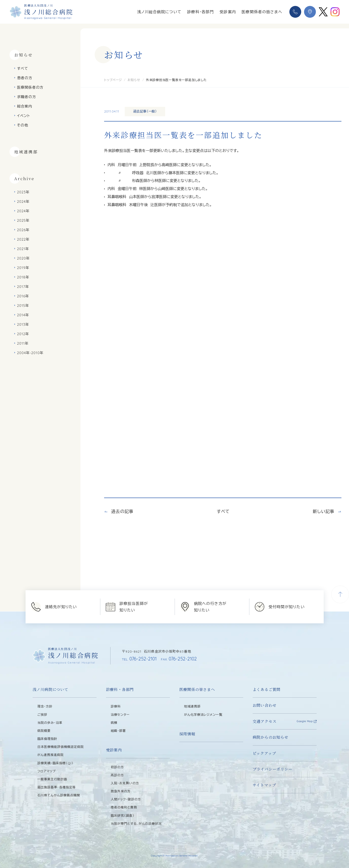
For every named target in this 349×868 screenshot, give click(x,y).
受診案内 (228, 12)
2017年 (23, 287)
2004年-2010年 (30, 353)
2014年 (23, 315)
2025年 (23, 220)
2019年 (23, 268)
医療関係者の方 (30, 87)
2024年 (23, 202)
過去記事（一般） (145, 111)
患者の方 (25, 78)
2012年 (23, 334)
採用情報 (187, 734)
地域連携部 (26, 152)
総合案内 (25, 106)
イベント (24, 116)
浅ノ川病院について (51, 689)
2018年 (23, 277)
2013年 (23, 324)
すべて (23, 68)
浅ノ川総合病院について (159, 12)
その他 (23, 125)
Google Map (305, 721)
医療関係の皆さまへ (197, 689)
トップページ (113, 80)
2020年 (23, 258)
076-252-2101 (139, 659)
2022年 (23, 239)
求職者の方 (27, 97)
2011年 (23, 343)
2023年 (23, 192)
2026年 (23, 230)
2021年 (23, 249)
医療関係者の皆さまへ (262, 12)
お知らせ (134, 80)
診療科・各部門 (201, 12)
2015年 (23, 306)
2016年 (23, 296)
